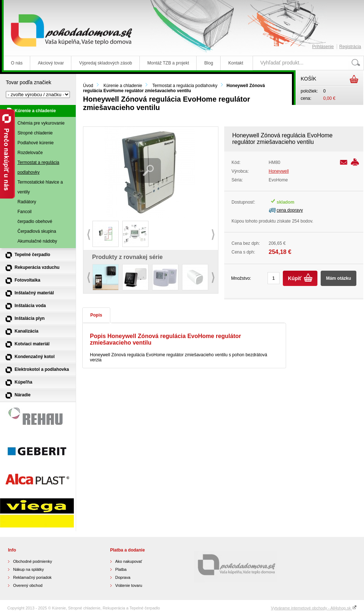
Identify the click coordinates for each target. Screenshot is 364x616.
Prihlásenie (323, 47)
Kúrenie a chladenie (123, 86)
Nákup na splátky (28, 569)
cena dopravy (290, 210)
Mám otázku (339, 278)
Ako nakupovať (129, 561)
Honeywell (279, 171)
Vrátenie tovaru (129, 585)
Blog (209, 63)
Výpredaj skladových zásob (105, 63)
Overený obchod (28, 585)
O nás (17, 63)
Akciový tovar (51, 63)
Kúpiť (295, 278)
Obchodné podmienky (33, 561)
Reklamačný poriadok (32, 577)
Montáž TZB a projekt (168, 63)
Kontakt (236, 63)
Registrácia (350, 47)
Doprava (123, 577)
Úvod (88, 86)
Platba (121, 569)
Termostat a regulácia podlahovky (185, 86)
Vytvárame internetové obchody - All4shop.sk (314, 608)
